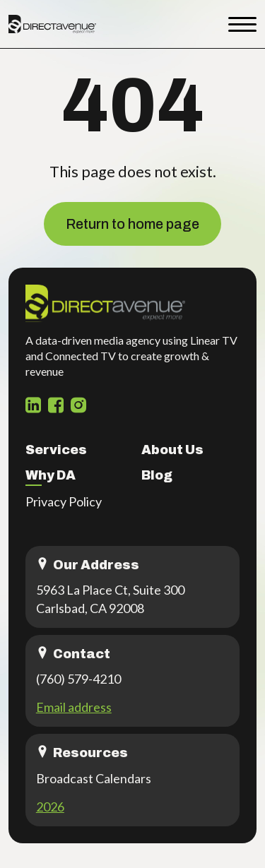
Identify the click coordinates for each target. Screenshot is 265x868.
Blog (157, 475)
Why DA (51, 475)
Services (56, 450)
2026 (50, 807)
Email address (74, 707)
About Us (172, 450)
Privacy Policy (64, 501)
